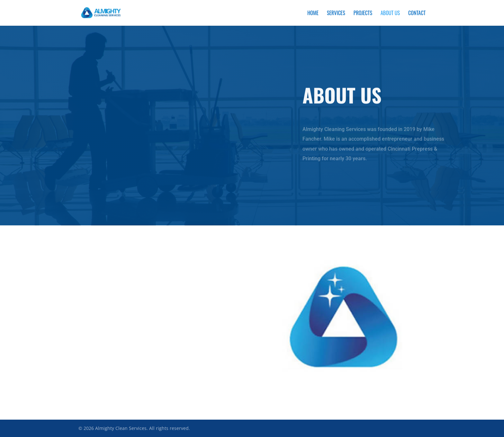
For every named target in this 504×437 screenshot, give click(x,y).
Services (336, 14)
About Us (390, 14)
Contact (417, 14)
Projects (363, 14)
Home (313, 14)
